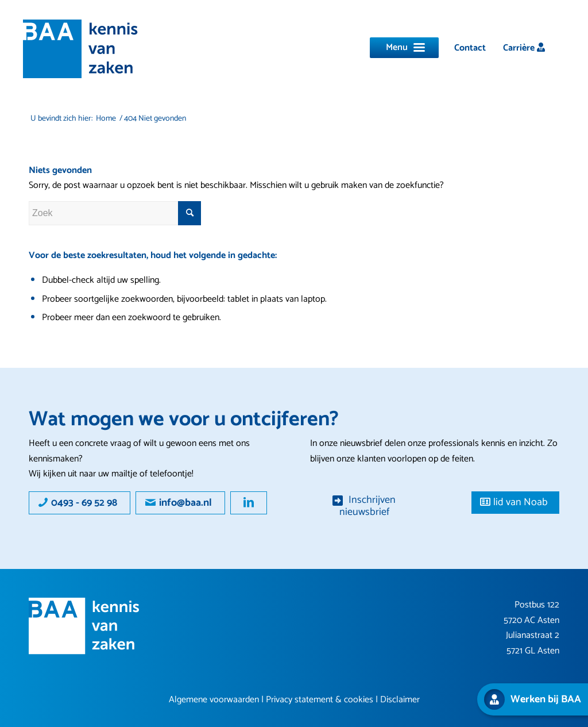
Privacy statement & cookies (320, 700)
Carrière (524, 48)
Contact (470, 48)
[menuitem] (470, 48)
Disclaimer (400, 700)
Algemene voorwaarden (214, 700)
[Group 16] (84, 626)
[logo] (80, 49)
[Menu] (404, 48)
